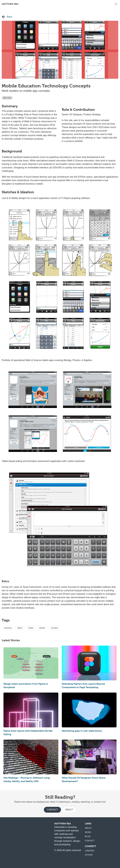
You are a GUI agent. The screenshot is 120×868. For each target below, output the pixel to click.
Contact (52, 810)
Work (88, 832)
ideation (42, 628)
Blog (88, 836)
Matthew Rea (10, 4)
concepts (54, 628)
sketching (8, 628)
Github (89, 855)
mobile (31, 628)
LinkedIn (90, 851)
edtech (20, 628)
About (69, 810)
